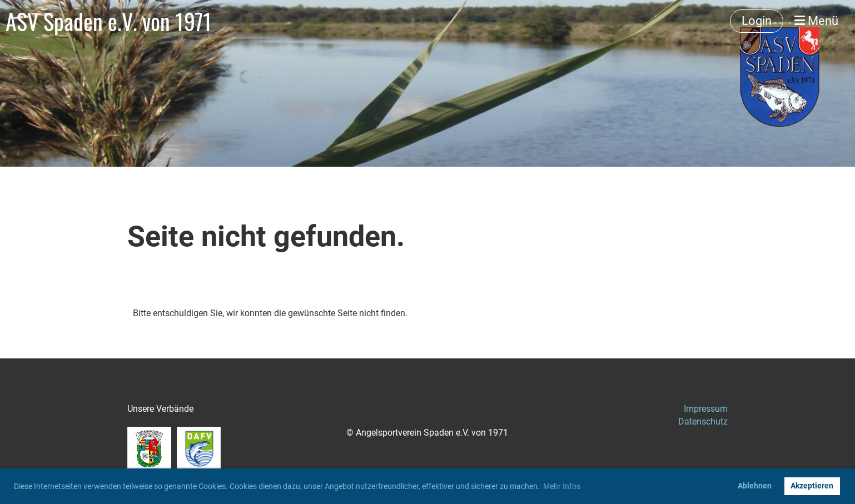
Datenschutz (703, 421)
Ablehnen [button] (755, 486)
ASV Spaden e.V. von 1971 (109, 21)
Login (757, 21)
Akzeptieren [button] (812, 486)
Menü (816, 21)
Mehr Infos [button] (562, 486)
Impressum (706, 409)
